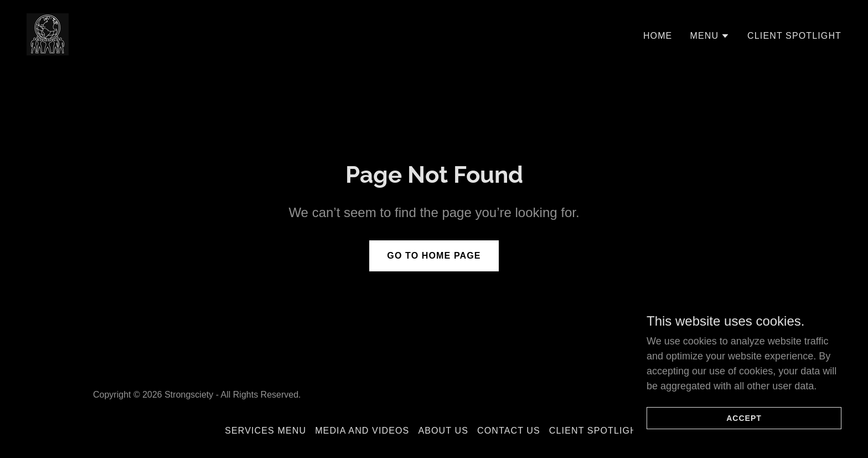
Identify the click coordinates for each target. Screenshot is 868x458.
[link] (48, 34)
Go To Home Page (434, 256)
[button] (710, 36)
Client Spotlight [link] (794, 36)
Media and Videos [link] (362, 431)
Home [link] (658, 36)
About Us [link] (443, 431)
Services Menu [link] (265, 431)
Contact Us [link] (509, 431)
